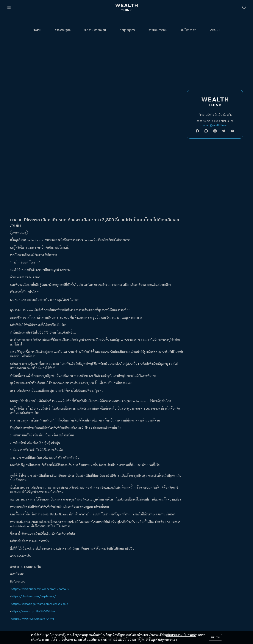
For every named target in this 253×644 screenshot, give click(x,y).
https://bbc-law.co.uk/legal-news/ (33, 596)
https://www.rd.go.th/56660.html (33, 611)
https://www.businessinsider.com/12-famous (40, 589)
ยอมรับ (215, 637)
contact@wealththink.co (215, 125)
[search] (244, 7)
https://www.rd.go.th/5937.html (32, 619)
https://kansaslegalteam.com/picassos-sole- (40, 604)
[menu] (9, 7)
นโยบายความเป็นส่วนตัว (181, 635)
